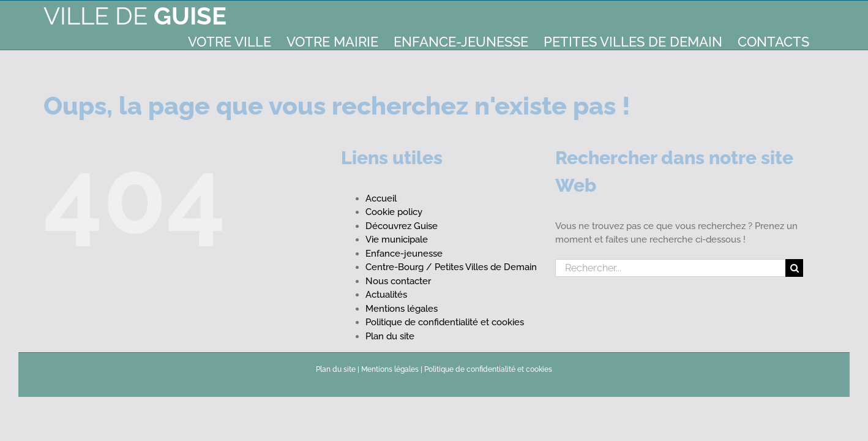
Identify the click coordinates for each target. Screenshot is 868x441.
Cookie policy (394, 212)
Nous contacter (398, 281)
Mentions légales (402, 309)
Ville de (135, 16)
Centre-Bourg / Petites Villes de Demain (451, 267)
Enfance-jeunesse (404, 254)
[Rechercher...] (671, 268)
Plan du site (390, 336)
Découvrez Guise (402, 226)
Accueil (381, 198)
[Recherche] (794, 268)
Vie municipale (397, 239)
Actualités (386, 295)
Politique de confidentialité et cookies (445, 322)
